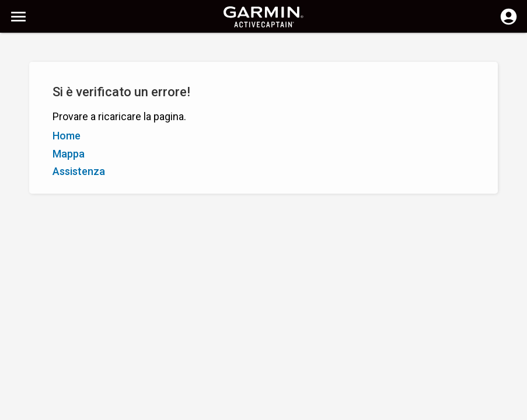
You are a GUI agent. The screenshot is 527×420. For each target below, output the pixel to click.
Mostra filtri (34, 78)
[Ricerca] (98, 50)
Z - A (47, 104)
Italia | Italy (282, 410)
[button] (512, 367)
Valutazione (88, 104)
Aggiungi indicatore (179, 104)
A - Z (20, 104)
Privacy (240, 410)
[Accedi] (509, 23)
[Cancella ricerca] (216, 50)
